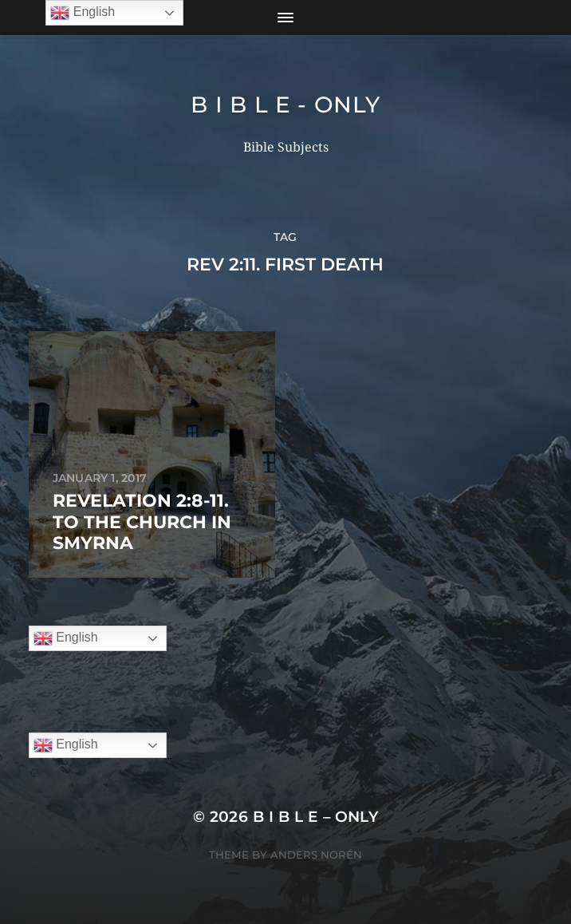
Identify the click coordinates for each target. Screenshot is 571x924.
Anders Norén (316, 855)
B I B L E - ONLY (285, 105)
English (66, 638)
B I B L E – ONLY (316, 817)
